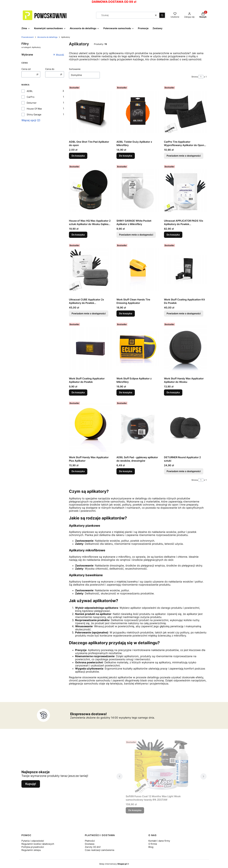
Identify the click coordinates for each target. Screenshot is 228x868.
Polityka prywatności (33, 847)
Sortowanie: (75, 69)
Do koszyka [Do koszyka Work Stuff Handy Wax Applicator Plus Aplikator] (78, 471)
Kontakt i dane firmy (159, 841)
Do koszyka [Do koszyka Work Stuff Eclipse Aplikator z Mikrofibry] (126, 392)
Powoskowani (28, 37)
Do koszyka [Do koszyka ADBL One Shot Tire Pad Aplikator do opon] (78, 156)
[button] (162, 15)
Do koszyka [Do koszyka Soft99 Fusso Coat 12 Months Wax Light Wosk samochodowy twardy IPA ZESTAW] (135, 810)
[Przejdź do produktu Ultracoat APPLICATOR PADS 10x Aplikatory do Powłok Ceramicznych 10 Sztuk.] (185, 191)
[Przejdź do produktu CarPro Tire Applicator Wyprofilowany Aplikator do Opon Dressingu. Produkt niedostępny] (185, 112)
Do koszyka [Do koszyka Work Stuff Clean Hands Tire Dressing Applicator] (126, 313)
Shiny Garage (34, 115)
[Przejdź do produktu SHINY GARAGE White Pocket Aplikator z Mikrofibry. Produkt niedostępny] (138, 191)
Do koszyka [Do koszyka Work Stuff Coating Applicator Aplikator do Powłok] (78, 392)
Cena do (50, 69)
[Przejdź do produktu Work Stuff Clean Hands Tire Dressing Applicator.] (138, 270)
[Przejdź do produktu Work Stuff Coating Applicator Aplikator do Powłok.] (90, 348)
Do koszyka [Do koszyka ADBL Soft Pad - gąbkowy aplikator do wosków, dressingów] (126, 471)
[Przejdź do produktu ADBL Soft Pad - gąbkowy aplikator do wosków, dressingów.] (138, 427)
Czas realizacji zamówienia (99, 850)
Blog (151, 847)
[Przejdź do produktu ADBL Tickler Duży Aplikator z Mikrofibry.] (138, 112)
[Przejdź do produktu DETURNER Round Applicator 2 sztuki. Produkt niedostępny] (185, 427)
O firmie (153, 844)
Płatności (90, 841)
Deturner (32, 103)
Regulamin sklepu (31, 850)
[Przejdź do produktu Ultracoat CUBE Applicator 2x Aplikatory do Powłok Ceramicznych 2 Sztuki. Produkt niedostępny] (90, 270)
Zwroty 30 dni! (93, 847)
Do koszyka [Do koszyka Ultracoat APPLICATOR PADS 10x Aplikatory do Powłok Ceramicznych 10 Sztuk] (173, 235)
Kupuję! (31, 784)
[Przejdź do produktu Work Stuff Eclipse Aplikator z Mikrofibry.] (138, 348)
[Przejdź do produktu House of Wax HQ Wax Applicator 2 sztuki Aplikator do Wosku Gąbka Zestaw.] (90, 191)
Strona (195, 77)
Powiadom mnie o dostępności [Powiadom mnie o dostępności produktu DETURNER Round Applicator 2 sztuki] (184, 471)
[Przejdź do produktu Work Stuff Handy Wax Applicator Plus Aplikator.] (90, 427)
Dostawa (90, 844)
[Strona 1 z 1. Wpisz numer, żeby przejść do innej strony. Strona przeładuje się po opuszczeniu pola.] (201, 77)
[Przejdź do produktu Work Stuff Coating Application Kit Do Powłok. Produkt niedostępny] (185, 270)
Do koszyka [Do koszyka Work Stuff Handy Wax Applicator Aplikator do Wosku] (173, 392)
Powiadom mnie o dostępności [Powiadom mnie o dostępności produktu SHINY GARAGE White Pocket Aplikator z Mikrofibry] (136, 235)
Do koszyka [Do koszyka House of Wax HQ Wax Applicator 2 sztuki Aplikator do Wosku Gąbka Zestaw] (78, 235)
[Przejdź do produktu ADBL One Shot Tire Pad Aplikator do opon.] (90, 112)
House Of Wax (34, 109)
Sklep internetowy (113, 864)
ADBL (30, 91)
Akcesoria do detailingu (47, 37)
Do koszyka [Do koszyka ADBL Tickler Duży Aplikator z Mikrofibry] (126, 156)
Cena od (26, 69)
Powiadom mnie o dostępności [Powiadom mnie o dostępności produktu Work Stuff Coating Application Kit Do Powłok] (184, 313)
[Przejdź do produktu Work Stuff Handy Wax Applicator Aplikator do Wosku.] (185, 348)
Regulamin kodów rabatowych (38, 844)
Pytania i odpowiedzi (33, 841)
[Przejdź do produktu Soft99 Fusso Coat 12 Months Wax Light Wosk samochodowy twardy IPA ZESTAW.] (162, 766)
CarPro (31, 97)
